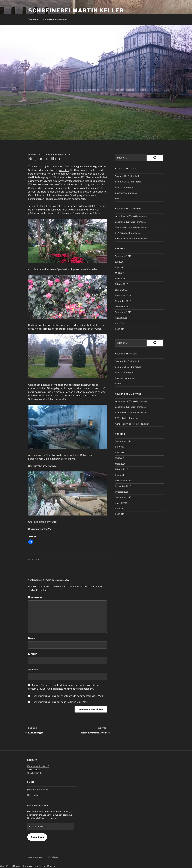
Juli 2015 (119, 323)
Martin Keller (62, 154)
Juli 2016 (119, 262)
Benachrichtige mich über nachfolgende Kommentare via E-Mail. (67, 696)
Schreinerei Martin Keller (76, 10)
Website (33, 670)
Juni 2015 (120, 329)
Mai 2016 (120, 273)
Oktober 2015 (122, 307)
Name (32, 638)
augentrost (120, 216)
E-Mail (33, 654)
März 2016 (120, 279)
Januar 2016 (121, 290)
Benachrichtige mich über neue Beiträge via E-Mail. (60, 702)
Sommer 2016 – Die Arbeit (128, 182)
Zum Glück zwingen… (125, 187)
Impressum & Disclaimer (56, 19)
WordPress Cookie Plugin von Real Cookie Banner (28, 866)
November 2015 (123, 301)
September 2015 (123, 312)
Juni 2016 (120, 267)
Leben (36, 560)
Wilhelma (64, 170)
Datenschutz (33, 795)
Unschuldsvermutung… (126, 193)
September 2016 (123, 256)
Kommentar (36, 597)
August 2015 (121, 318)
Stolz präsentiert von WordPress (43, 857)
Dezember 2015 (123, 295)
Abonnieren (37, 837)
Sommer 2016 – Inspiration (128, 176)
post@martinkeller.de (37, 789)
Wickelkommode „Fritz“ (138, 239)
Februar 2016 (121, 284)
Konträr (119, 198)
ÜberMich (33, 19)
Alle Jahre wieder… (140, 227)
